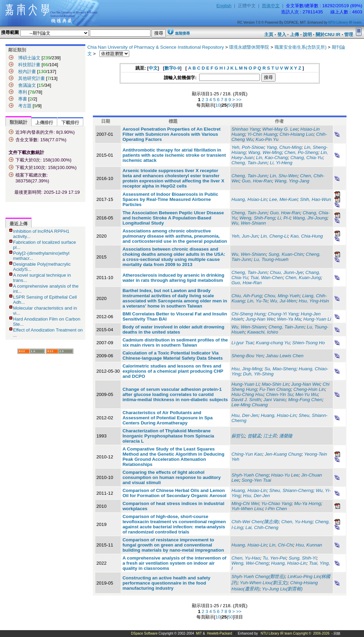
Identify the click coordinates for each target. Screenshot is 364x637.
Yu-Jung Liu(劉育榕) (282, 589)
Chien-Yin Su (279, 394)
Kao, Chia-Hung (307, 236)
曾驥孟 (254, 436)
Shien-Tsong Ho (309, 343)
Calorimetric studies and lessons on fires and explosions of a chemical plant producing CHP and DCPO (173, 371)
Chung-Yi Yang (283, 314)
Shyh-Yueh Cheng (250, 475)
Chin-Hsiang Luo (297, 134)
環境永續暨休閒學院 (249, 47)
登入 (282, 34)
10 (218, 105)
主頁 (269, 34)
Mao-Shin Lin (275, 384)
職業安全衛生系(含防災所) (301, 47)
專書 (23, 99)
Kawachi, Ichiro (263, 332)
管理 (349, 34)
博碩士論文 (29, 58)
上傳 (294, 34)
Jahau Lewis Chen (285, 356)
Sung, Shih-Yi (302, 558)
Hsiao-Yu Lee (285, 475)
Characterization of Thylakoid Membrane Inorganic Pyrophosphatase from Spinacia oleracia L (168, 436)
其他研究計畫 (32, 78)
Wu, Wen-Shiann (249, 223)
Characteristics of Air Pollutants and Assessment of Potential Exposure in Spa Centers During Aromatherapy (167, 418)
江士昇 (270, 436)
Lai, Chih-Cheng (262, 527)
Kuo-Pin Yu (267, 139)
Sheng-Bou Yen (247, 356)
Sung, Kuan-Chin (286, 254)
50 (230, 105)
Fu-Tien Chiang (275, 389)
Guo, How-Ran (257, 181)
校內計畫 (27, 71)
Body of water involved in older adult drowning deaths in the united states (173, 329)
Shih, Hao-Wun (315, 199)
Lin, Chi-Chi (281, 545)
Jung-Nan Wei (260, 319)
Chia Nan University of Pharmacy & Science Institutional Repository (156, 47)
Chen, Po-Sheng (301, 152)
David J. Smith (246, 400)
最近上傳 (19, 224)
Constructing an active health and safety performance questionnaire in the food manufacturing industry (166, 583)
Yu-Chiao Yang (276, 503)
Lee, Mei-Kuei (283, 199)
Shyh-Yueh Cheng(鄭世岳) (258, 576)
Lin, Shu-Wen (284, 176)
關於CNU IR (328, 34)
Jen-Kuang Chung (283, 454)
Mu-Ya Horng (307, 503)
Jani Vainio (275, 400)
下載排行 (70, 123)
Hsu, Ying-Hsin (314, 301)
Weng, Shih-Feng (257, 218)
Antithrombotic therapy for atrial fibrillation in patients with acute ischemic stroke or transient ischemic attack (174, 155)
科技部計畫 (29, 65)
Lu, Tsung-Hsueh (271, 259)
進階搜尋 (182, 33)
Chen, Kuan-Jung (303, 278)
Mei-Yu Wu (307, 394)
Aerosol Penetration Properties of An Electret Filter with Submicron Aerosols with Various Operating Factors (171, 134)
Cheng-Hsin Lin (309, 389)
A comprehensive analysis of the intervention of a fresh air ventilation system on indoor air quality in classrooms (174, 563)
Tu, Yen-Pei (274, 558)
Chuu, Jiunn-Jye (286, 272)
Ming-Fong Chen (305, 400)
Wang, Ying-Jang (292, 181)
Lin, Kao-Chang (272, 158)
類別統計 (19, 122)
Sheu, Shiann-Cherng (291, 490)
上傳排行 (44, 123)
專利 (23, 92)
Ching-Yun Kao (247, 454)
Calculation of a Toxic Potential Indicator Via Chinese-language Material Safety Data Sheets (173, 356)
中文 (153, 68)
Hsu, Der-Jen (245, 415)
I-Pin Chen (276, 509)
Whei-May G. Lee (280, 129)
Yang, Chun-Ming (284, 147)
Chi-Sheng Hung (248, 314)
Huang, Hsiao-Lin (249, 199)
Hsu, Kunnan (309, 545)
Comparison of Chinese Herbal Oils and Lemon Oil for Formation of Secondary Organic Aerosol (174, 493)
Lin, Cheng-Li (274, 236)
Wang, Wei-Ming (265, 152)
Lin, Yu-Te (257, 301)
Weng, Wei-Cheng (250, 563)
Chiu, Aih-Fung (246, 296)
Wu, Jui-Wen (283, 301)
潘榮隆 (286, 436)
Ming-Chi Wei (245, 503)
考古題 (25, 106)
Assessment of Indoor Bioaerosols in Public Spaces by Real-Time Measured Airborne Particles (170, 199)
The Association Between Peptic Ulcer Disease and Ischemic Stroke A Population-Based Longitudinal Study (173, 218)
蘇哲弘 (238, 436)
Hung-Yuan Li (317, 319)
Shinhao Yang (246, 129)
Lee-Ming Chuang (250, 405)
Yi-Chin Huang (262, 134)
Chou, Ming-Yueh (282, 296)
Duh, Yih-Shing (258, 374)
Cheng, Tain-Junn (249, 163)
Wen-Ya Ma (289, 319)
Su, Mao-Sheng (281, 369)
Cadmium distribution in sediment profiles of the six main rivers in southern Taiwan (175, 342)
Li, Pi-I (284, 218)
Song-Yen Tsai (256, 480)
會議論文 (27, 85)
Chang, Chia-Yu (306, 158)
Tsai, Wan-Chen (266, 278)
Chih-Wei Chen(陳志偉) (255, 522)
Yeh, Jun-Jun (245, 236)
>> (239, 100)
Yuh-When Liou (247, 509)
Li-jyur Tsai (242, 343)
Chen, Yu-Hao (246, 558)
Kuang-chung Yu (273, 343)
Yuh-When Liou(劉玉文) (264, 583)
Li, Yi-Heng (281, 163)
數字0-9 (172, 68)
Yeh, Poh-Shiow (248, 147)
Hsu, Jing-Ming (247, 369)
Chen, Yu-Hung (297, 522)
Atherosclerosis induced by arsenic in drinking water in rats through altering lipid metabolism (173, 278)
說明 (307, 34)
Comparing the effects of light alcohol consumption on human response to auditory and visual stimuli (172, 477)
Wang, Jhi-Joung (310, 218)
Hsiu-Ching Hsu (247, 394)
